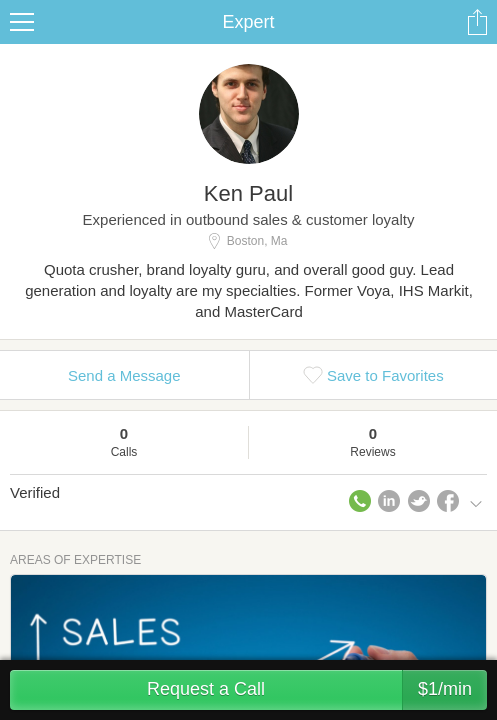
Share (477, 22)
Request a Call (317, 690)
